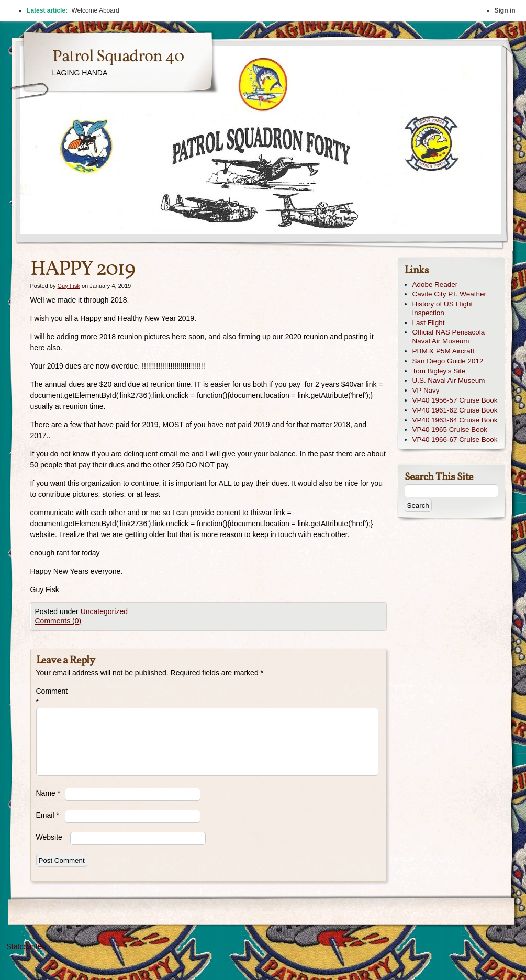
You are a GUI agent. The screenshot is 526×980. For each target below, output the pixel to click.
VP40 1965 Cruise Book (450, 430)
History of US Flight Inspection (443, 308)
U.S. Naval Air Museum (449, 380)
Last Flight (429, 323)
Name (48, 793)
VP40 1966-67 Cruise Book (455, 439)
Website (49, 837)
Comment (51, 697)
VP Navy (426, 390)
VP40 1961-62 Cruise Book (455, 410)
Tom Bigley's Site (439, 371)
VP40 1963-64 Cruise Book (455, 420)
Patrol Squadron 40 (118, 57)
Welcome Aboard (95, 10)
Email (48, 815)
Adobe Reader (435, 285)
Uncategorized (104, 611)
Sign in (505, 10)
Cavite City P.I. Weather (449, 294)
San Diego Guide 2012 (448, 361)
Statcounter (26, 946)
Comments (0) (58, 621)
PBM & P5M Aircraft (444, 351)
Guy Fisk (68, 286)
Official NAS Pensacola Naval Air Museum (449, 337)
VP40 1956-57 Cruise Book (455, 400)
